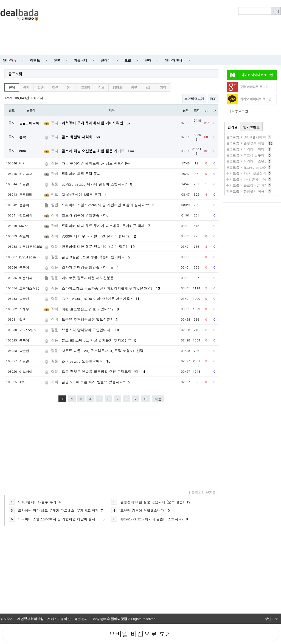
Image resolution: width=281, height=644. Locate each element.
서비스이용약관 (59, 619)
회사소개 (7, 619)
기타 (163, 87)
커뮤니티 (81, 60)
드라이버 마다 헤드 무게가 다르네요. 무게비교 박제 (106, 226)
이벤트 (35, 60)
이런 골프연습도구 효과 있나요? (90, 309)
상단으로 (271, 619)
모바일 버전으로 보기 (140, 634)
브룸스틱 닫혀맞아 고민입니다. (90, 330)
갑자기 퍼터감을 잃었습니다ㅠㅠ (90, 267)
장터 (148, 60)
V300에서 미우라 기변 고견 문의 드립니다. (99, 236)
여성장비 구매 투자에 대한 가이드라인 (96, 123)
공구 (134, 87)
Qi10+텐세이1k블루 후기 (84, 194)
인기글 (232, 127)
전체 (12, 87)
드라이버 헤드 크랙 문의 (84, 174)
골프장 (85, 87)
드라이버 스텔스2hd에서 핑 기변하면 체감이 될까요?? (108, 205)
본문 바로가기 (0, 0)
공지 (26, 87)
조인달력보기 (194, 99)
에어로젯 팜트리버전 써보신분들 (90, 278)
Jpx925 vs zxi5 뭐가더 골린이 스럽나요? (97, 184)
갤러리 (106, 60)
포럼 (128, 60)
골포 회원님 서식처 (81, 137)
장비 (69, 87)
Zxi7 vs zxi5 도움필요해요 (86, 361)
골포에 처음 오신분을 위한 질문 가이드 (98, 151)
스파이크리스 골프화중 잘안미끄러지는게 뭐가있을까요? (111, 288)
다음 (158, 399)
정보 (57, 60)
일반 (41, 87)
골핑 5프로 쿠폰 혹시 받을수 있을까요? (96, 382)
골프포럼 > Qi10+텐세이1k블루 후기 (253, 137)
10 (146, 399)
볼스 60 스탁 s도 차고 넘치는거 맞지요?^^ (99, 340)
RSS (213, 99)
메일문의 (81, 619)
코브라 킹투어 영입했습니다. (85, 215)
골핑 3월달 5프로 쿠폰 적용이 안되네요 (96, 257)
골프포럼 (15, 74)
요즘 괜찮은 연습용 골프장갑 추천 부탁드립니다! (103, 371)
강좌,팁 (118, 87)
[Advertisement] (206, 28)
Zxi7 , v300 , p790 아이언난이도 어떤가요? (101, 299)
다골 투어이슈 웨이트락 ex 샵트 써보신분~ (96, 163)
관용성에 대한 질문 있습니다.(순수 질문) (98, 247)
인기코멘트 (251, 127)
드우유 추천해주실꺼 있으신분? (90, 319)
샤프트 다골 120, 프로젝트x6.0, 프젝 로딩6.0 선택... (108, 351)
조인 (148, 87)
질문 (55, 87)
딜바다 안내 (174, 60)
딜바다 (10, 60)
